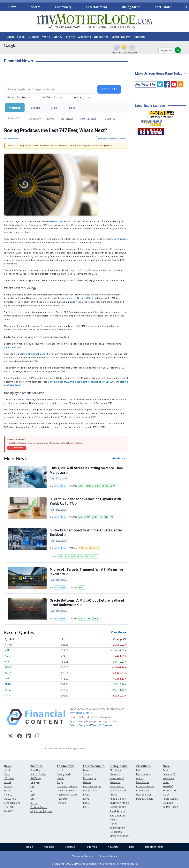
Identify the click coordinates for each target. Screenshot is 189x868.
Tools (71, 108)
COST (88, 517)
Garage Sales (144, 795)
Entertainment (97, 7)
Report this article (17, 448)
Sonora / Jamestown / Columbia (117, 778)
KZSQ (86, 803)
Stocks (36, 108)
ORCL (87, 556)
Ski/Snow (36, 778)
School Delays (121, 37)
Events (61, 770)
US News (33, 37)
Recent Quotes (17, 97)
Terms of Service (83, 856)
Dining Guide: (119, 766)
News (12, 7)
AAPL (8, 650)
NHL (33, 799)
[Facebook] (20, 737)
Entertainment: (94, 766)
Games (87, 782)
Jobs (139, 770)
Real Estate (163, 7)
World (46, 37)
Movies (87, 770)
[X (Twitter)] (10, 737)
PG (112, 517)
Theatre (88, 774)
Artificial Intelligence (88, 548)
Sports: (35, 783)
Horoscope (90, 778)
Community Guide (67, 786)
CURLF (97, 486)
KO (101, 517)
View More (118, 458)
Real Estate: (118, 811)
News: (8, 766)
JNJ (95, 517)
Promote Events (145, 786)
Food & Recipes (92, 786)
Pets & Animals (145, 799)
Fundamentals (118, 815)
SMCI (95, 556)
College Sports (39, 807)
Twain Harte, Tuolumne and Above (118, 791)
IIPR (105, 486)
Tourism (139, 37)
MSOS (112, 486)
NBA (33, 795)
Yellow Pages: (171, 807)
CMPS (89, 486)
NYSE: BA (58, 221)
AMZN (82, 618)
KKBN (86, 807)
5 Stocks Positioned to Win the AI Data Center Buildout (86, 533)
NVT (80, 556)
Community (63, 7)
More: (167, 766)
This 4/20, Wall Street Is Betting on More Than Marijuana (86, 470)
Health (61, 778)
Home (30, 847)
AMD (8, 656)
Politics (8, 795)
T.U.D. (166, 795)
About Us (49, 847)
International (88, 119)
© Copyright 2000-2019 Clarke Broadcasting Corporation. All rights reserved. (95, 864)
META (8, 673)
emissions (122, 239)
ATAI (81, 486)
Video (166, 782)
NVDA (73, 556)
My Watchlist (50, 97)
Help (132, 847)
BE (61, 556)
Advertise (113, 847)
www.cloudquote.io (81, 713)
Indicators (80, 97)
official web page (37, 354)
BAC (7, 662)
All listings (115, 770)
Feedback (71, 847)
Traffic (70, 37)
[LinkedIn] (29, 737)
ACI (81, 517)
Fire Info (61, 803)
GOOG (9, 667)
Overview (35, 119)
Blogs (60, 782)
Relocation (116, 832)
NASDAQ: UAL (72, 382)
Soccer (34, 803)
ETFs (54, 108)
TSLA (8, 695)
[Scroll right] (185, 6)
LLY (107, 517)
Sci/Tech (9, 807)
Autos (139, 778)
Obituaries (101, 37)
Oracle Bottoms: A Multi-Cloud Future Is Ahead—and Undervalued (87, 603)
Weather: (37, 766)
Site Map (92, 847)
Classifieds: (144, 766)
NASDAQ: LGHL (13, 385)
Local (10, 37)
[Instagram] (38, 737)
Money (58, 37)
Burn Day (35, 770)
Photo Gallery (170, 799)
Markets (15, 108)
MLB (33, 791)
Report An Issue (154, 847)
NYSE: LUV (108, 382)
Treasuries (109, 119)
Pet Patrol (63, 799)
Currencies (67, 119)
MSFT (82, 587)
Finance (114, 820)
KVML (86, 799)
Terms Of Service (102, 725)
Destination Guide (67, 791)
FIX (66, 556)
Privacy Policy (78, 725)
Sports (36, 7)
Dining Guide (131, 7)
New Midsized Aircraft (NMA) (76, 298)
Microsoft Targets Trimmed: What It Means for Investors (87, 572)
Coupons (168, 803)
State (21, 37)
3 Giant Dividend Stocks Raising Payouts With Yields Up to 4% (85, 501)
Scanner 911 (170, 774)
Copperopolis (118, 807)
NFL (32, 787)
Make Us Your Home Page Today (159, 74)
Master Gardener (120, 836)
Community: (65, 766)
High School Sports (41, 811)
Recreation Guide (67, 795)
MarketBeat (60, 486)
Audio (166, 770)
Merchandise (144, 774)
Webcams (84, 37)
